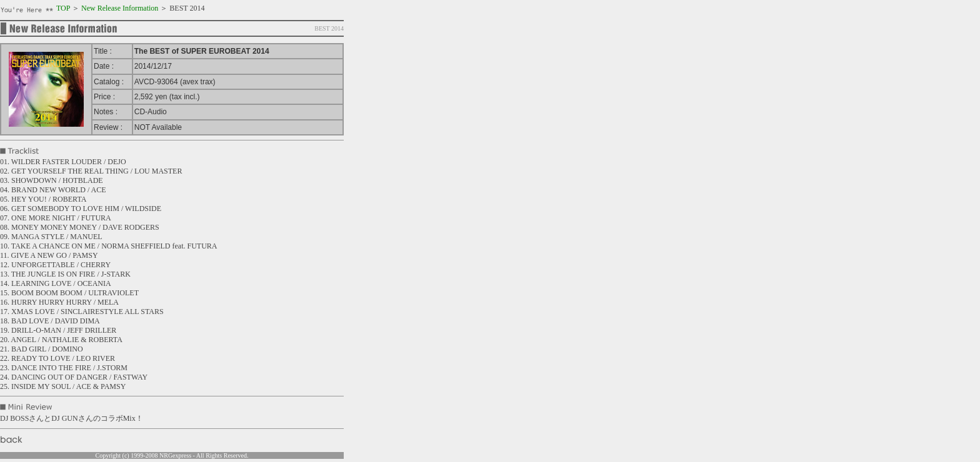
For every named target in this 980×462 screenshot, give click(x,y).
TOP (63, 8)
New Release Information (120, 8)
